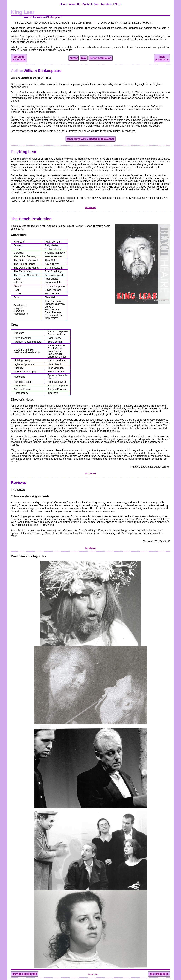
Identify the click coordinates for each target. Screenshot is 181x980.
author (74, 58)
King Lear (24, 152)
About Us (75, 4)
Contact (87, 4)
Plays (118, 4)
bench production (101, 58)
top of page (90, 208)
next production (159, 974)
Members (107, 4)
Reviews (19, 482)
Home (63, 4)
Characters (19, 235)
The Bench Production (31, 219)
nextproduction (162, 58)
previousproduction (19, 58)
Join (97, 4)
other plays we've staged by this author (91, 139)
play (84, 58)
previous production (25, 974)
